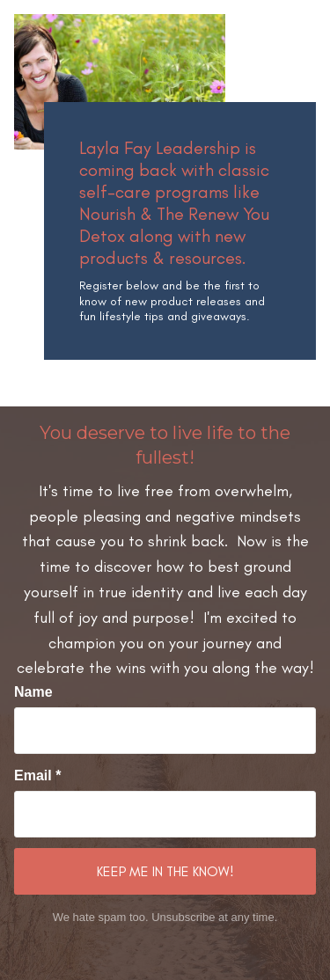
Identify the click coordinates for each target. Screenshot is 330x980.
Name (33, 692)
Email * (37, 775)
